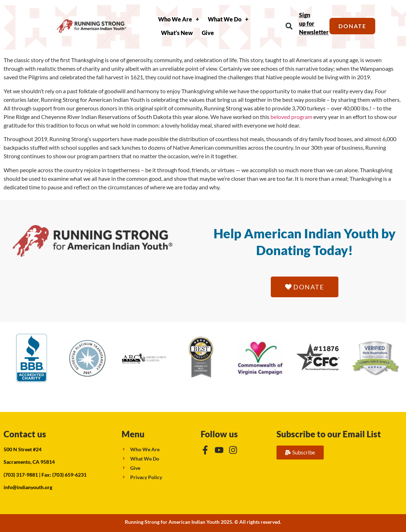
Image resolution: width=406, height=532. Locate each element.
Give (208, 33)
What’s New (177, 33)
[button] (289, 26)
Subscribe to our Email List (329, 434)
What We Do (228, 19)
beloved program (291, 117)
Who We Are (178, 19)
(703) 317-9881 (21, 475)
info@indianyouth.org (28, 487)
